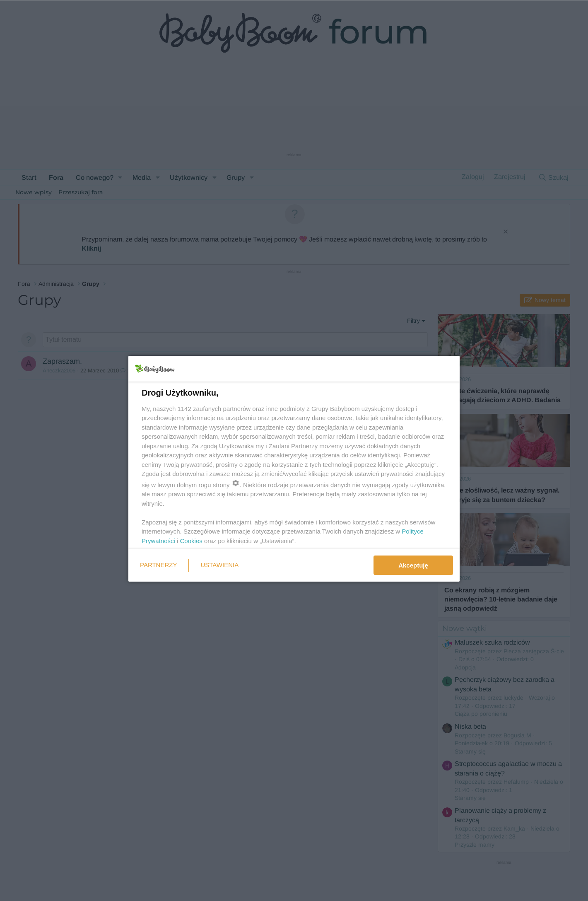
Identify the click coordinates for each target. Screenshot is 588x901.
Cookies (191, 541)
